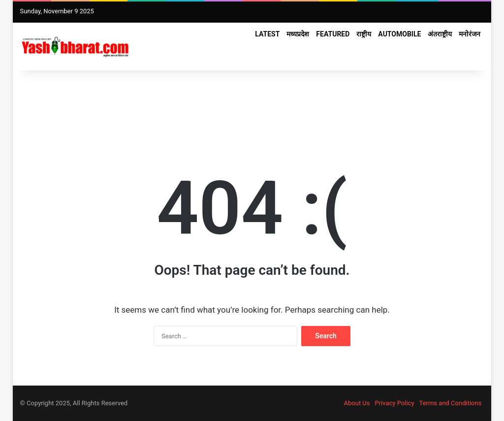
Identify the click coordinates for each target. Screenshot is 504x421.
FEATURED (333, 34)
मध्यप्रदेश (298, 34)
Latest (267, 34)
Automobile (399, 34)
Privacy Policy (395, 403)
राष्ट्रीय (364, 34)
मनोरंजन (470, 34)
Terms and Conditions (451, 403)
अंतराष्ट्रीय (440, 34)
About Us (357, 403)
